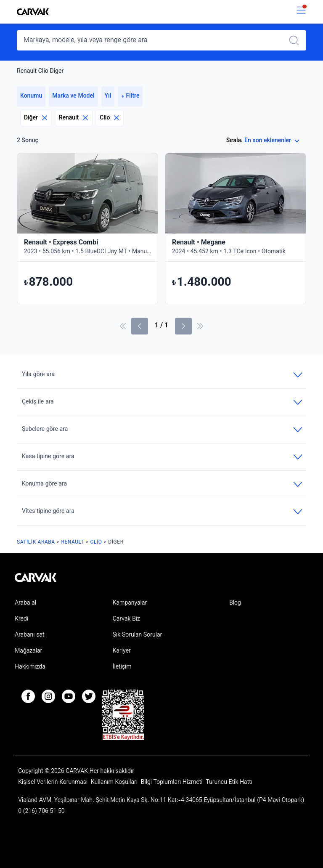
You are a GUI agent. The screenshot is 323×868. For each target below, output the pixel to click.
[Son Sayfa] (200, 326)
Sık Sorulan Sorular (138, 635)
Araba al (25, 603)
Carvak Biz (126, 619)
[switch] (301, 12)
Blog (235, 603)
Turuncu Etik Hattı (229, 783)
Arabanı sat (29, 635)
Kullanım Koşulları (115, 783)
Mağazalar (28, 651)
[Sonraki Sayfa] (183, 326)
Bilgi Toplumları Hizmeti (172, 783)
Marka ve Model (73, 96)
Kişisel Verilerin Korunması (54, 783)
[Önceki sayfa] (140, 326)
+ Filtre (130, 96)
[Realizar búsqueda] (297, 40)
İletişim (122, 667)
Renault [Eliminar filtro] (74, 118)
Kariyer (122, 651)
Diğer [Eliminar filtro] (36, 118)
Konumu (31, 96)
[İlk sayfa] (123, 326)
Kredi (21, 619)
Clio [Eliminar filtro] (110, 118)
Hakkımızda (30, 667)
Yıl (108, 96)
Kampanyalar (130, 603)
